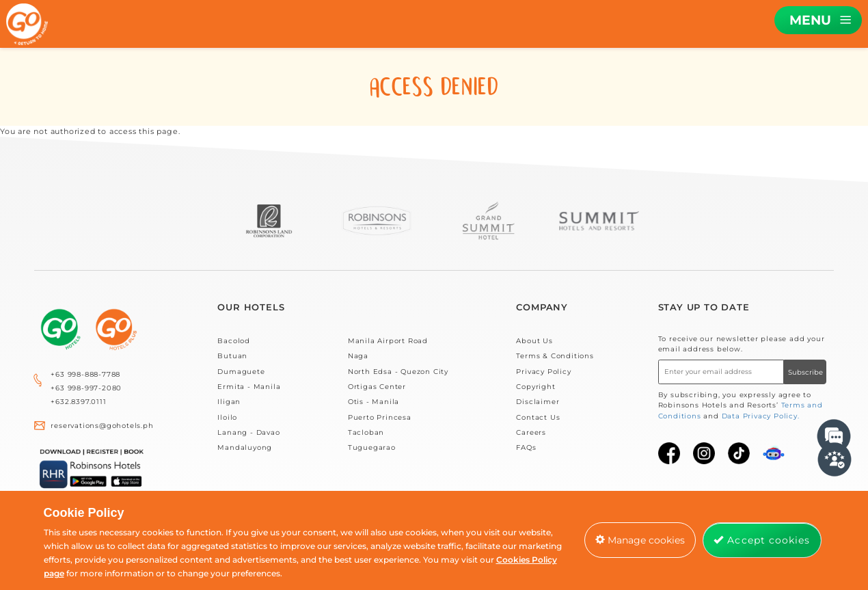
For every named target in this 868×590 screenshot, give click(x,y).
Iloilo (227, 417)
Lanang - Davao (248, 432)
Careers (531, 432)
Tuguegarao (372, 447)
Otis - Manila (374, 402)
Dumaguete (241, 372)
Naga (358, 356)
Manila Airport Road (388, 341)
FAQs (526, 447)
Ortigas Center (377, 387)
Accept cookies (762, 540)
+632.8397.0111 (78, 402)
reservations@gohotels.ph (102, 426)
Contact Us (538, 417)
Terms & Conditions (555, 356)
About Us (534, 341)
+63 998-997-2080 (86, 388)
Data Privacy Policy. (761, 416)
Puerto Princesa (380, 417)
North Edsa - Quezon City (398, 372)
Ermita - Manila (249, 387)
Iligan (229, 402)
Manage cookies (640, 540)
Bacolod (234, 341)
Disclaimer (538, 402)
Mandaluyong (245, 447)
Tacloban (366, 432)
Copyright (535, 387)
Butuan (232, 356)
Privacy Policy (543, 372)
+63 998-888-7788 (85, 374)
